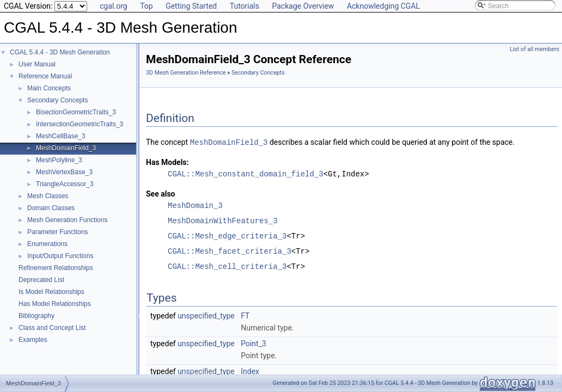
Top (146, 6)
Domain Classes (51, 208)
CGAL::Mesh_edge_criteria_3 (227, 235)
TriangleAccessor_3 (65, 184)
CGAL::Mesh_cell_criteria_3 (227, 266)
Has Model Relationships (55, 304)
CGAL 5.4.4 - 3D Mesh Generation (60, 52)
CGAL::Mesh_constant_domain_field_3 (246, 173)
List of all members (534, 49)
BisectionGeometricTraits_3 (76, 112)
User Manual (37, 64)
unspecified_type (206, 315)
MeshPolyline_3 (59, 160)
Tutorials (245, 6)
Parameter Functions (57, 232)
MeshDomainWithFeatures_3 (223, 220)
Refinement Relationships (56, 268)
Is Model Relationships (51, 292)
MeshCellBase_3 (61, 136)
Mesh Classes (48, 196)
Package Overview (303, 6)
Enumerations (47, 244)
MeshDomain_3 (195, 205)
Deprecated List (41, 280)
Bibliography (36, 316)
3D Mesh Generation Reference (186, 73)
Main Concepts (49, 88)
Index (250, 371)
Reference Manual (45, 76)
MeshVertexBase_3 (64, 172)
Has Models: (167, 162)
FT (245, 315)
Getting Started (191, 6)
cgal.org (113, 6)
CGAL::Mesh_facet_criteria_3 (230, 251)
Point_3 (253, 343)
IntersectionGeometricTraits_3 (80, 124)
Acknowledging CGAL (383, 6)
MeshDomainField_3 (66, 148)
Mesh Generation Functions (67, 220)
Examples (33, 340)
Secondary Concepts (57, 100)
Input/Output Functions (60, 256)
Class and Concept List (52, 328)
